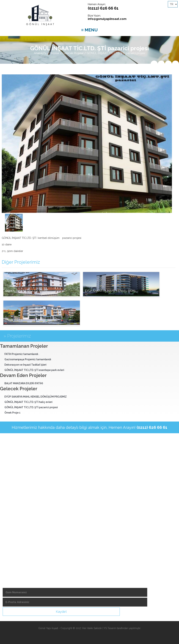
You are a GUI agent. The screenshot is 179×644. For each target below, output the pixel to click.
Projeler (54, 53)
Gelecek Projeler (73, 53)
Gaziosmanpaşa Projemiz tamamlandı (28, 359)
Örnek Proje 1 (12, 413)
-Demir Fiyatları (13, 539)
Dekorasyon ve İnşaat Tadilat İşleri (25, 365)
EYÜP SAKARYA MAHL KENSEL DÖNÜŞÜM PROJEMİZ (36, 397)
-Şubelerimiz (11, 533)
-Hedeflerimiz (12, 521)
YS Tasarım (110, 628)
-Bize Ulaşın (11, 558)
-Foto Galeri (11, 551)
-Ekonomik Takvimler (16, 545)
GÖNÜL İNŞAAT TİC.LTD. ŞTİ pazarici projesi (31, 407)
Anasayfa (40, 53)
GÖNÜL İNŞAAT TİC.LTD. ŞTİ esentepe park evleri (34, 370)
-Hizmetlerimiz (12, 515)
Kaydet (61, 612)
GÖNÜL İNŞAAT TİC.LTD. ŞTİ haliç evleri (28, 402)
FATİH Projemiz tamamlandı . (22, 354)
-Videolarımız (12, 527)
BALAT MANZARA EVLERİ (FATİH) (24, 383)
